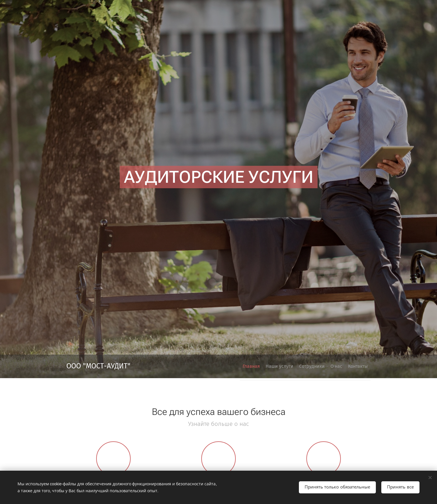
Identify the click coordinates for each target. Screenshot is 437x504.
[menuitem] (324, 366)
